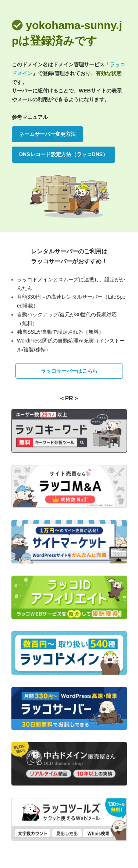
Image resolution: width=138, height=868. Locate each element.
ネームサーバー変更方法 (47, 134)
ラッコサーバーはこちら (69, 371)
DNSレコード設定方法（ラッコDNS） (63, 154)
